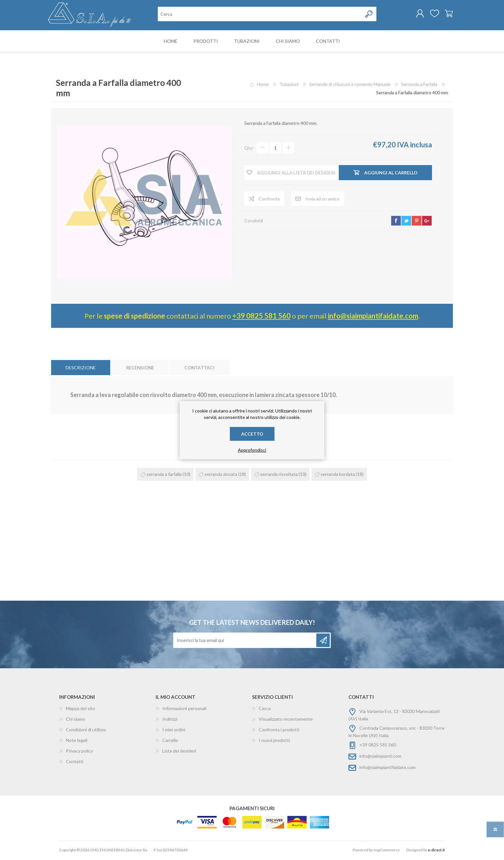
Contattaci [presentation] (200, 369)
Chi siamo (76, 720)
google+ (427, 222)
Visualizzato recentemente (286, 720)
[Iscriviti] (245, 642)
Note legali (77, 741)
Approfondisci (252, 450)
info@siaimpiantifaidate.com (373, 317)
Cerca (265, 710)
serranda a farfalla (164, 475)
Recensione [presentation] (140, 369)
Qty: (249, 149)
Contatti (75, 763)
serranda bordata (338, 475)
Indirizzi (170, 720)
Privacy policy (79, 752)
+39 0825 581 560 (261, 317)
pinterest (417, 222)
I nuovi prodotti (274, 741)
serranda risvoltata (279, 475)
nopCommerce (387, 851)
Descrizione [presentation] (81, 369)
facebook (396, 222)
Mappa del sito (81, 710)
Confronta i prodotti (279, 731)
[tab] (81, 369)
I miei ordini (174, 731)
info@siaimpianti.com (380, 757)
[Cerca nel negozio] (260, 15)
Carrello (446, 14)
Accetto (252, 434)
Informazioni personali (184, 710)
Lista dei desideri (179, 752)
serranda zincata (221, 475)
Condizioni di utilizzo (86, 731)
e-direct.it (436, 851)
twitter (406, 222)
